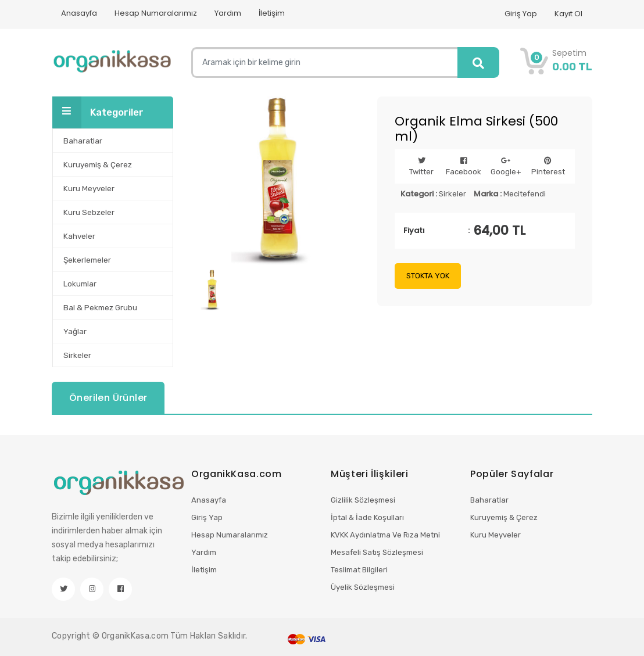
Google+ (506, 167)
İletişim (272, 13)
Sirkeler (452, 194)
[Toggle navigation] (67, 112)
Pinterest (548, 167)
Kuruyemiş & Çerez (504, 517)
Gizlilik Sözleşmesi (363, 500)
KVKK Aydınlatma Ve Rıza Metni (385, 535)
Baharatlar (489, 500)
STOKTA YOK (428, 276)
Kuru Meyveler (495, 535)
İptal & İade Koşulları (367, 517)
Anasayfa (79, 13)
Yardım (228, 13)
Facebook (464, 167)
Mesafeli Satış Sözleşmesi (377, 552)
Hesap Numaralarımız (156, 13)
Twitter (421, 167)
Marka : (488, 194)
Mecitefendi (525, 194)
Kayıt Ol (568, 14)
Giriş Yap (521, 14)
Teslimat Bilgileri (359, 570)
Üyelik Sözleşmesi (363, 587)
